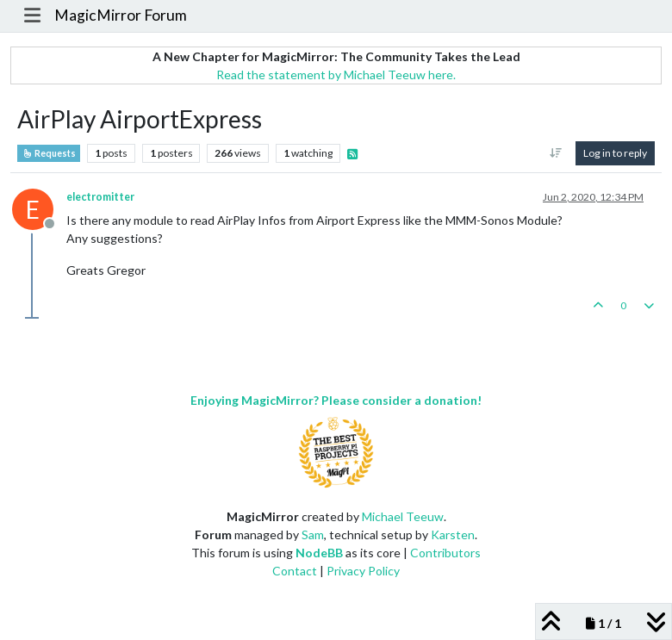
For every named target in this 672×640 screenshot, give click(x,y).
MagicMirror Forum (121, 15)
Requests (49, 153)
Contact (295, 571)
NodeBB (319, 553)
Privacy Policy (363, 571)
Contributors (445, 553)
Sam (313, 534)
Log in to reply (615, 153)
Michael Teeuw (403, 516)
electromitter (100, 197)
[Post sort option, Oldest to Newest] (556, 153)
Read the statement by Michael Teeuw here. (336, 75)
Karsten (453, 534)
